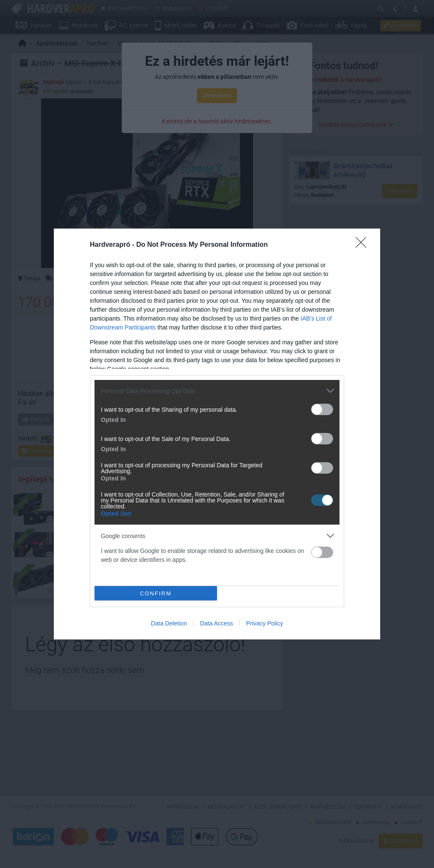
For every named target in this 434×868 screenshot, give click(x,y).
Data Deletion (169, 623)
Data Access (217, 623)
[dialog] (217, 434)
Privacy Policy (265, 623)
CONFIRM (156, 593)
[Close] (364, 245)
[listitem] (217, 391)
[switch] (322, 409)
